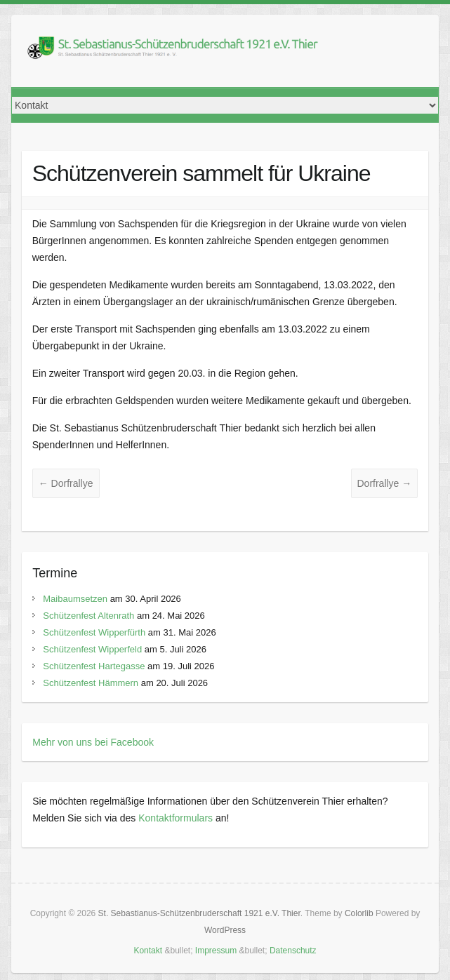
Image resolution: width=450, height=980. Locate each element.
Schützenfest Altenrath (88, 616)
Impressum (216, 951)
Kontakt (148, 951)
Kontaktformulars (176, 818)
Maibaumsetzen (75, 599)
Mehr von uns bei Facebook (93, 742)
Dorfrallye (66, 483)
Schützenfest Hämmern (91, 683)
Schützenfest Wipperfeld (92, 649)
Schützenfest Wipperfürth (94, 632)
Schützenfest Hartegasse (94, 666)
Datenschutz (293, 951)
